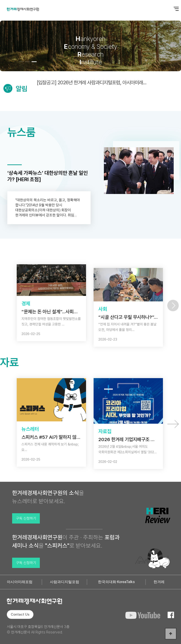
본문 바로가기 (0, 0)
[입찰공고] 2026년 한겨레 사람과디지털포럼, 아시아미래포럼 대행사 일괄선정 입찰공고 (93, 82)
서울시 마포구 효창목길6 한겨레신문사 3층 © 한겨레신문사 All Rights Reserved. (38, 629)
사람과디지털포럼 (65, 582)
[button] (21, 62)
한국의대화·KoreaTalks (116, 582)
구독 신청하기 (26, 518)
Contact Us (20, 614)
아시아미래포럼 (20, 582)
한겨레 (159, 582)
